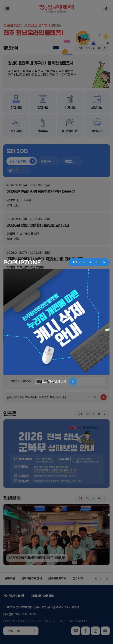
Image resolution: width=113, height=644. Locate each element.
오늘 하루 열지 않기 (54, 381)
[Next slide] (104, 262)
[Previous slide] (91, 262)
